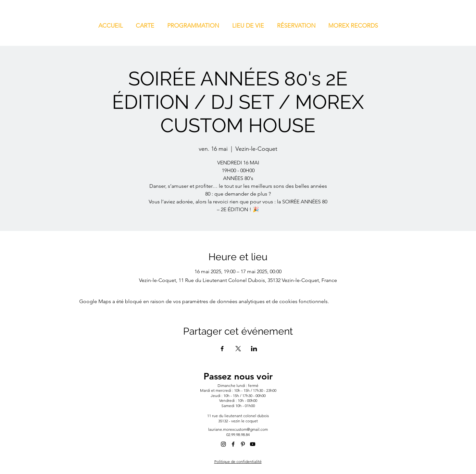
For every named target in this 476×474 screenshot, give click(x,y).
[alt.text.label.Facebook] (233, 444)
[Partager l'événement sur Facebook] (222, 349)
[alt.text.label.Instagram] (223, 444)
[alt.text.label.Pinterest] (243, 444)
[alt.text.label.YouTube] (253, 444)
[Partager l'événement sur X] (238, 349)
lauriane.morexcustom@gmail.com (238, 429)
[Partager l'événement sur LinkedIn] (254, 349)
